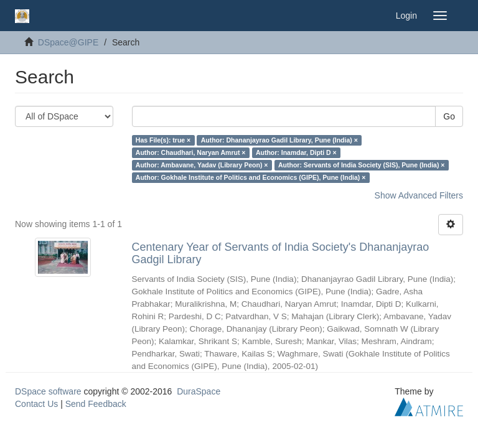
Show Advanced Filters (419, 195)
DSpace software (48, 391)
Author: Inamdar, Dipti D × (296, 152)
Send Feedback (96, 404)
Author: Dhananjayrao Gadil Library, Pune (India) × (279, 140)
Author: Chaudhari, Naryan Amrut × (191, 152)
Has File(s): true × (163, 140)
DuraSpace (199, 391)
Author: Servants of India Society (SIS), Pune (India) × (362, 165)
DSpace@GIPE (68, 42)
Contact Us (36, 404)
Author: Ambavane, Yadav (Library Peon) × (202, 165)
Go (449, 116)
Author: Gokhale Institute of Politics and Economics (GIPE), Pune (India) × (251, 177)
